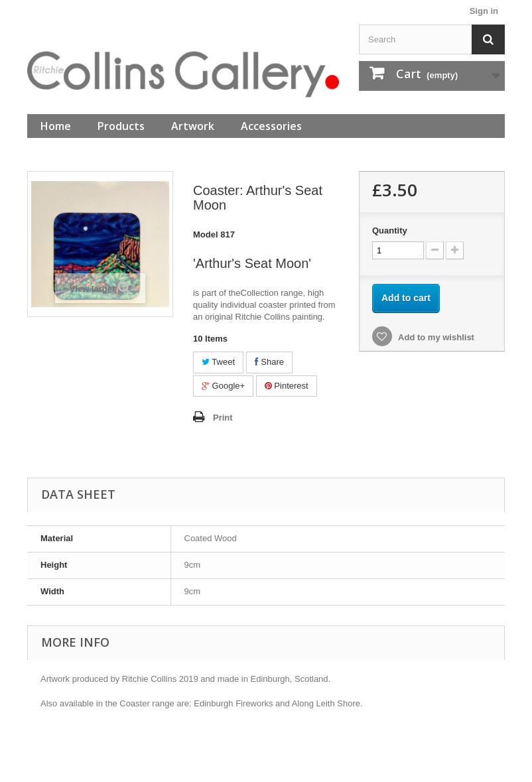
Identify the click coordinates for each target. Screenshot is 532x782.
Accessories (271, 126)
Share (269, 362)
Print (223, 418)
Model (206, 234)
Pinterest (287, 386)
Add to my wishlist (435, 337)
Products (121, 126)
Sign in (484, 11)
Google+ (223, 386)
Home (56, 126)
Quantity (390, 230)
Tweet (218, 362)
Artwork (193, 126)
